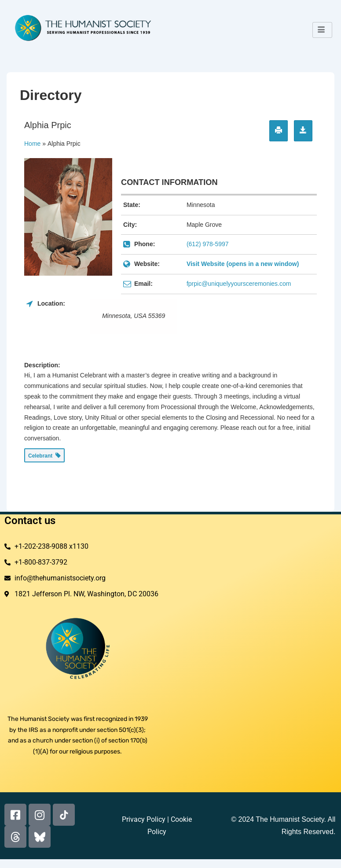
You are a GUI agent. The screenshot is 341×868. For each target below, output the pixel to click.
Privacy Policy (144, 819)
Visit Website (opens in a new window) (243, 264)
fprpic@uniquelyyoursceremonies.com (239, 284)
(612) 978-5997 (208, 244)
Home (32, 144)
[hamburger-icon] (322, 30)
